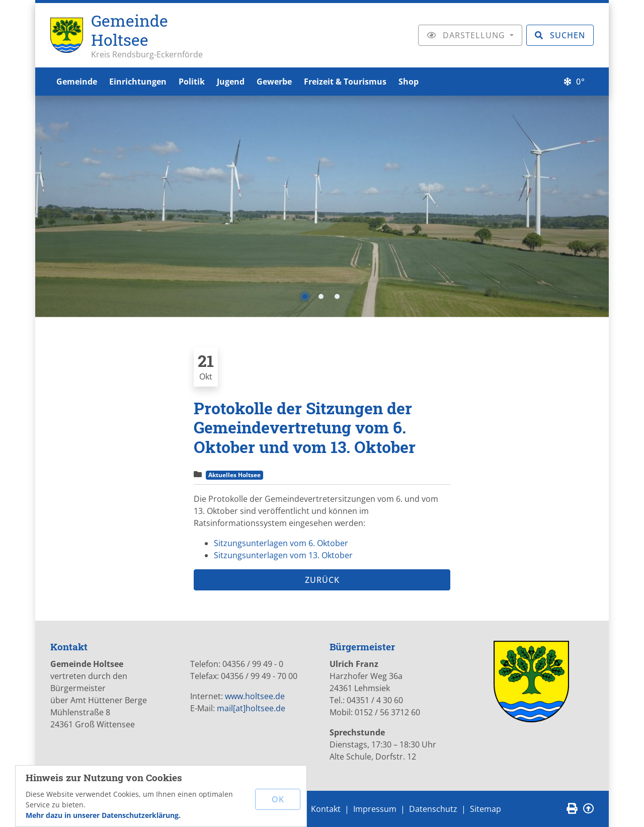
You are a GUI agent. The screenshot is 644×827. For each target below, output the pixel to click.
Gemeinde (77, 82)
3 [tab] (337, 296)
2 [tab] (321, 296)
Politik (192, 82)
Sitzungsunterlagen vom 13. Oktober (283, 555)
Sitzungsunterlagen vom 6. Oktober (281, 543)
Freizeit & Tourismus (345, 82)
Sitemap (486, 809)
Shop (409, 82)
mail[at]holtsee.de (251, 708)
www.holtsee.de (255, 696)
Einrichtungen (138, 82)
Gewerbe (274, 82)
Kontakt (326, 809)
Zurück (322, 580)
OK (278, 799)
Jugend (231, 82)
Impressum (375, 809)
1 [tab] (305, 296)
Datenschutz (433, 809)
